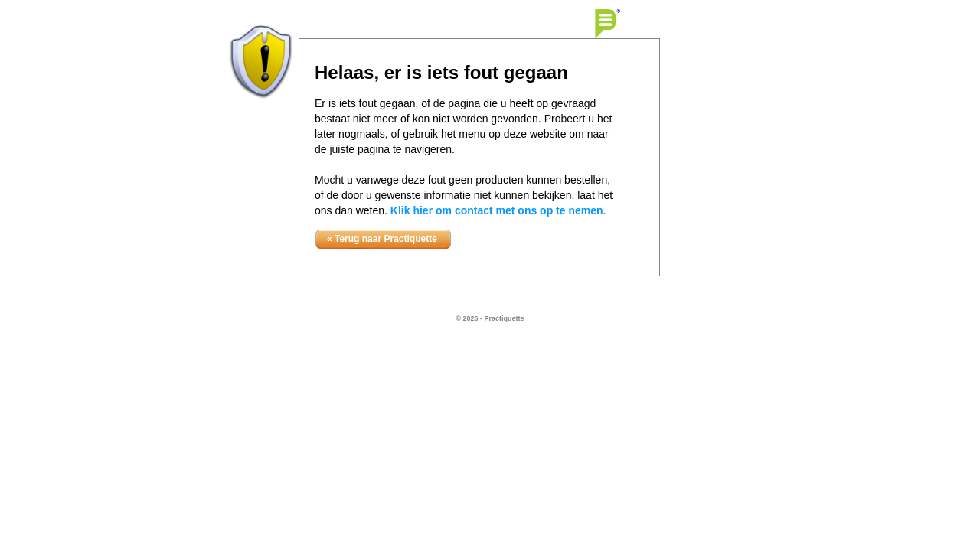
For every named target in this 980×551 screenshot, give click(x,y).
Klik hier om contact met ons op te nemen (497, 210)
